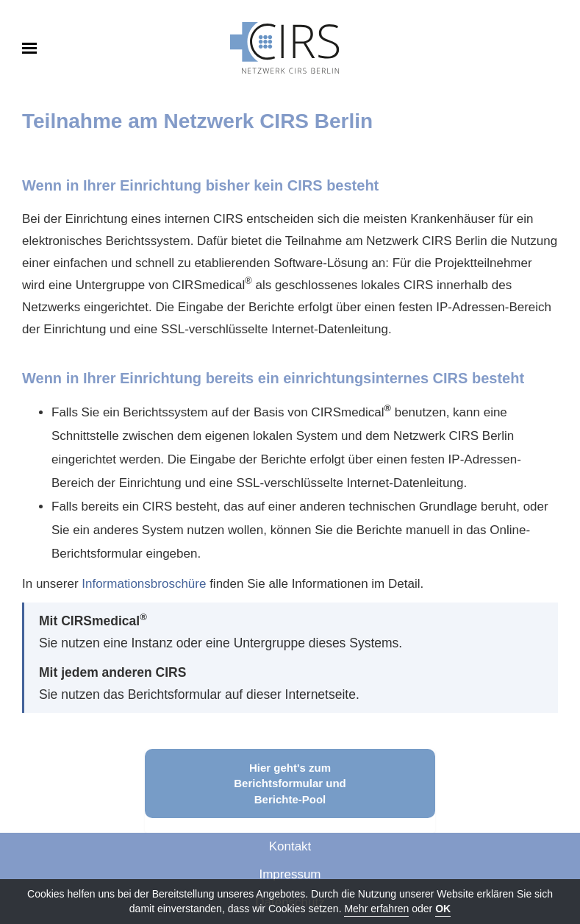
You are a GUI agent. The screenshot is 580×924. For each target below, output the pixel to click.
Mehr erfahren (376, 909)
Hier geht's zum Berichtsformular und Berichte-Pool (290, 783)
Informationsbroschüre (144, 584)
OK (443, 909)
